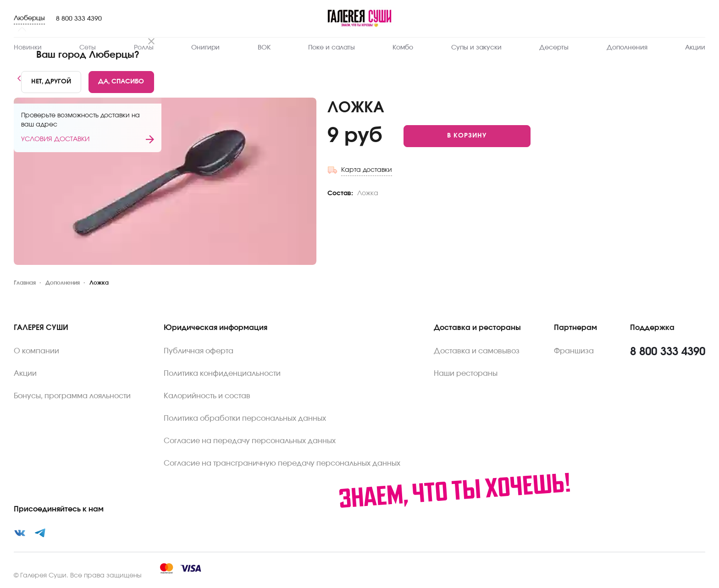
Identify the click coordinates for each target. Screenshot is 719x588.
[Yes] (122, 82)
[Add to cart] (467, 136)
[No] (51, 82)
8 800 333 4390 (79, 19)
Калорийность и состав (207, 396)
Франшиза (574, 351)
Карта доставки (367, 170)
